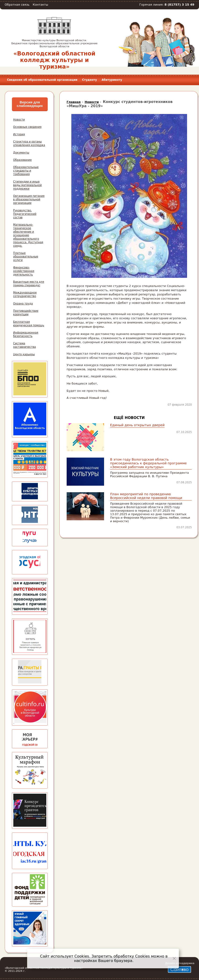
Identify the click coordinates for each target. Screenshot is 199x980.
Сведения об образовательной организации (42, 80)
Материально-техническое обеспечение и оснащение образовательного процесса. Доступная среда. (28, 235)
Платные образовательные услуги (26, 257)
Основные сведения (27, 127)
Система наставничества (24, 345)
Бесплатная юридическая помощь (29, 324)
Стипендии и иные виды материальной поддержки (27, 185)
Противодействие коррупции (26, 313)
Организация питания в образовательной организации (29, 199)
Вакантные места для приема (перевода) (29, 284)
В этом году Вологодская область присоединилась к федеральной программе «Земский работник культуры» (148, 463)
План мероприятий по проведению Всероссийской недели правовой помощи (146, 496)
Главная (74, 102)
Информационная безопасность (26, 334)
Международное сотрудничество (25, 294)
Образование (22, 160)
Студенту (90, 80)
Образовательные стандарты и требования (26, 171)
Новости (19, 120)
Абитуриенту (112, 80)
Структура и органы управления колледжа (29, 143)
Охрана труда (23, 304)
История (19, 134)
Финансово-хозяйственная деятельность (24, 271)
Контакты (40, 5)
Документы (21, 153)
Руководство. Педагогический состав (25, 214)
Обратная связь (17, 5)
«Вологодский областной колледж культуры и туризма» (54, 60)
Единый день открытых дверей (137, 425)
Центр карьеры (24, 354)
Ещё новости (129, 418)
